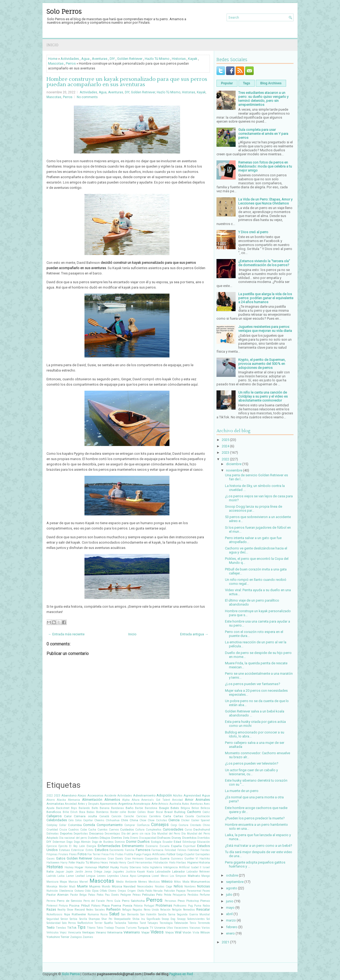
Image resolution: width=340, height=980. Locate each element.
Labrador (178, 871)
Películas (148, 895)
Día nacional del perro (73, 838)
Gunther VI (191, 859)
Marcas (73, 882)
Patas (92, 895)
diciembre (234, 464)
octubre (232, 875)
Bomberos (102, 812)
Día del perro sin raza (136, 834)
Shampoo (94, 919)
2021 (226, 942)
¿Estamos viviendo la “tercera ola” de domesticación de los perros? (264, 263)
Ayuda (50, 808)
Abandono (69, 795)
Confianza (143, 825)
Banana (105, 808)
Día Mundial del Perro (166, 834)
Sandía (162, 914)
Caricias (142, 816)
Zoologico (76, 937)
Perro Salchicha (133, 901)
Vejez (63, 933)
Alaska (61, 800)
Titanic (91, 928)
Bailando (84, 808)
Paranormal (194, 891)
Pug (190, 906)
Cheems (99, 820)
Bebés (175, 808)
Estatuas (65, 850)
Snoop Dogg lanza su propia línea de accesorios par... (254, 508)
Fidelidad (193, 850)
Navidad (129, 886)
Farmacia (157, 850)
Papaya (181, 891)
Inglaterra (156, 867)
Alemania (74, 800)
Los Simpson (178, 876)
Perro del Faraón (94, 901)
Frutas (119, 854)
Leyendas (113, 876)
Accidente (110, 796)
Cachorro (194, 812)
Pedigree (126, 895)
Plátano (96, 906)
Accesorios (95, 795)
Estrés (90, 850)
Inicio (52, 45)
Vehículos (53, 933)
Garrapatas (203, 854)
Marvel (84, 882)
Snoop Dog (169, 919)
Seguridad (53, 919)
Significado (153, 919)
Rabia (206, 906)
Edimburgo (189, 842)
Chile (124, 820)
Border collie (118, 812)
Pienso (205, 901)
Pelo (159, 895)
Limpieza (144, 876)
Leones (101, 876)
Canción (116, 816)
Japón (69, 872)
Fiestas (205, 850)
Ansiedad (71, 804)
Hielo (172, 863)
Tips (82, 927)
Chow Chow (147, 820)
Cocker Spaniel (200, 820)
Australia (175, 804)
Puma (198, 906)
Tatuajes (153, 923)
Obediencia (66, 891)
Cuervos (114, 830)
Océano (79, 891)
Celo (71, 820)
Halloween (53, 863)
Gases (51, 859)
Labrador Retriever (198, 872)
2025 (226, 440)
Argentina (125, 804)
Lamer (70, 876)
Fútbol (171, 854)
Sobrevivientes (196, 919)
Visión (187, 932)
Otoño (141, 891)
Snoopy (181, 919)
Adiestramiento (144, 795)
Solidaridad (54, 923)
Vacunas (195, 928)
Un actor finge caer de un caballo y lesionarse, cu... (251, 772)
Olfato (103, 891)
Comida (89, 825)
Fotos (82, 854)
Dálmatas (53, 834)
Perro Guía (113, 901)
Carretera (155, 816)
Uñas (170, 928)
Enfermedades (109, 846)
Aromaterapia (142, 804)
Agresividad (192, 795)
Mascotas (56, 63)
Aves (207, 804)
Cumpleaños (154, 830)
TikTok (72, 928)
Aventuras (100, 59)
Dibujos (105, 838)
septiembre (235, 882)
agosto (232, 888)
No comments (87, 97)
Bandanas (118, 808)
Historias (179, 59)
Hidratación (161, 863)
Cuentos (103, 830)
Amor (189, 800)
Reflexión (113, 909)
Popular (227, 83)
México (167, 881)
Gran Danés (115, 859)
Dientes (117, 838)
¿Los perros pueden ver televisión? (252, 763)
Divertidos (204, 838)
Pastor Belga (78, 895)
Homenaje (91, 867)
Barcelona (151, 808)
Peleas (137, 895)
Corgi (174, 825)
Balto (95, 808)
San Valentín (148, 914)
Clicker (185, 820)
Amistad (177, 800)
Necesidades (145, 887)
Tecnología (166, 923)
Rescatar (203, 909)
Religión (177, 910)
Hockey (69, 867)
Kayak (193, 59)
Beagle (164, 808)
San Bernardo (130, 914)
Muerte (82, 886)
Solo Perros (64, 11)
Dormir (131, 842)
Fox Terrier (94, 854)
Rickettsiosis (54, 914)
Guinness (177, 859)
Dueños (144, 842)
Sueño (108, 923)
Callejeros (54, 816)
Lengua (91, 876)
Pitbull (85, 906)
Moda (186, 882)
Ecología (156, 842)
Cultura (140, 830)
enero (230, 933)
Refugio (127, 910)
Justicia (131, 872)
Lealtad (80, 876)
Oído (88, 891)
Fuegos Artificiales (154, 854)
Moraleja (52, 887)
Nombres (190, 887)
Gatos (61, 858)
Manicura (52, 882)
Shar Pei (107, 919)
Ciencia (174, 820)
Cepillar (88, 820)
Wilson (205, 932)
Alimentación (92, 800)
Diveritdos (189, 838)
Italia (50, 871)
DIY (112, 59)
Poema (116, 906)
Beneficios (54, 812)
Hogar (79, 867)
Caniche (129, 816)
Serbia (73, 919)
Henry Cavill (126, 863)
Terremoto (204, 923)
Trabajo (109, 928)
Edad (177, 842)
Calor (68, 816)
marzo (231, 920)
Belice (195, 808)
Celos (78, 820)
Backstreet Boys (67, 808)
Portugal (149, 906)
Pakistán (169, 891)
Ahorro (51, 800)
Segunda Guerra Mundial (193, 914)
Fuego (138, 854)
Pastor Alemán (58, 895)
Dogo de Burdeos (103, 842)
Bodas (91, 812)
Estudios (102, 850)
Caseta (190, 816)
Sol (208, 919)
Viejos (169, 932)
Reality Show (65, 910)
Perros (71, 63)
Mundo (106, 887)
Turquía (143, 928)
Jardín (79, 872)
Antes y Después (88, 804)
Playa (106, 906)
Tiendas (61, 928)
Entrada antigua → (194, 634)
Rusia (104, 914)
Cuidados (127, 829)
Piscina (74, 906)
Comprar (130, 825)
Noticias (203, 886)
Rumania (93, 914)
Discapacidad (148, 838)
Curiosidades (173, 829)
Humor (104, 867)
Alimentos (112, 800)
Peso (181, 901)
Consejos (160, 825)
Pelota (168, 895)
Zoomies (88, 937)
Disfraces (164, 838)
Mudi (72, 887)
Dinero (134, 838)
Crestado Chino (200, 825)
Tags (247, 83)
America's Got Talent (156, 800)
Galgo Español (185, 854)
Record (80, 910)
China (134, 820)
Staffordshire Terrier (90, 923)
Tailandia (120, 923)
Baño (129, 808)
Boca (82, 812)
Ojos (95, 891)
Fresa (105, 854)
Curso (188, 830)
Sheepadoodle (122, 919)
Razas (51, 909)
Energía (91, 846)
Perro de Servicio (69, 901)
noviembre (234, 470)
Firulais (63, 854)
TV (151, 928)
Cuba (84, 830)
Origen (131, 891)
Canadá (104, 816)
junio (230, 901)
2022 (50, 796)
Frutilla (129, 854)
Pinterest (52, 906)
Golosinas (100, 859)
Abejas (82, 796)
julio (229, 894)
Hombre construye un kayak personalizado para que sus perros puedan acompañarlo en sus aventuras (127, 82)
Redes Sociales (95, 910)
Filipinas (52, 854)
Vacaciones (181, 928)
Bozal (160, 812)
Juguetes (118, 872)
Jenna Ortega (93, 872)
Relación (165, 910)
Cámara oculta (85, 816)
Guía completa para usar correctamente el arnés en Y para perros (263, 134)
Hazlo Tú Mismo (157, 59)
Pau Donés (112, 895)
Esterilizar (78, 850)
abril (229, 914)
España (176, 846)
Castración (203, 816)
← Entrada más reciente (66, 634)
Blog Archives (271, 83)
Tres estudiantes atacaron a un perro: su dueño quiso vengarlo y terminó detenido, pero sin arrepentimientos (263, 99)
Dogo (69, 842)
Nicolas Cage (164, 887)
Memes (143, 882)
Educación (203, 842)
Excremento (116, 850)
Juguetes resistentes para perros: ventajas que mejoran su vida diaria (265, 329)
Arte (154, 804)
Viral (178, 932)
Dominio (120, 842)
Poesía (127, 906)
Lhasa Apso (128, 876)
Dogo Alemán (82, 842)
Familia (130, 850)
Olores (112, 891)
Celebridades (57, 820)
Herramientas (144, 863)
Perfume (205, 895)
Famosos (143, 850)
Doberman (59, 842)
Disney (176, 838)
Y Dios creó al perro (253, 232)
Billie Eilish (70, 812)
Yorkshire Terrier (58, 937)
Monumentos (200, 882)
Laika (61, 876)
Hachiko (205, 859)
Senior (64, 919)
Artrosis (163, 804)
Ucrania (160, 928)
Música (117, 886)
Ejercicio (52, 846)
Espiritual (189, 846)
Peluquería (179, 895)
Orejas (122, 891)
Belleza (205, 808)
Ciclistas (161, 820)
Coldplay (52, 825)
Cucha (92, 830)
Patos (100, 895)
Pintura (63, 906)
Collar (63, 825)
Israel (206, 867)
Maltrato (194, 876)
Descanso (96, 833)
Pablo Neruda (154, 891)
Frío (112, 854)
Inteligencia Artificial (177, 867)
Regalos (137, 910)
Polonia (138, 906)
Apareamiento (109, 804)
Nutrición (52, 891)
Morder (63, 887)
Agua (85, 59)
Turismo (131, 928)
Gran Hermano (134, 859)
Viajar (145, 932)
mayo (230, 908)
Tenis (193, 923)
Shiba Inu (139, 919)
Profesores (180, 906)
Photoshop (193, 901)
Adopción (164, 795)
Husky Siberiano (131, 867)
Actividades (70, 59)
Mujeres (95, 886)
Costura (183, 825)
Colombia (75, 825)
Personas (171, 901)
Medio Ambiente (126, 882)
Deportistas (81, 834)
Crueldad (52, 830)
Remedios (189, 910)
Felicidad (170, 850)
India (146, 867)
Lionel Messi (160, 876)
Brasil (169, 812)
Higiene (193, 862)
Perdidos (193, 895)
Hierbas (181, 863)
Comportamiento (110, 825)
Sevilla (83, 919)
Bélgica (185, 808)
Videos (157, 932)
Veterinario (132, 932)
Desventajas (112, 834)
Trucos (120, 928)
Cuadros (74, 830)
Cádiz (206, 812)
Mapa (63, 882)
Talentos (133, 923)
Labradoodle (163, 872)
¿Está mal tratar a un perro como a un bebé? (259, 846)
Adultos (178, 796)
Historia (204, 862)
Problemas (164, 905)
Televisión (181, 923)
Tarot (143, 923)
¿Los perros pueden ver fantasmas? (253, 684)
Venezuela (75, 933)
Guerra (165, 858)
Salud (114, 914)
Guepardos (152, 859)
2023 (57, 796)
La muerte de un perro (242, 791)
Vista (196, 933)
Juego (107, 872)
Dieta (126, 838)
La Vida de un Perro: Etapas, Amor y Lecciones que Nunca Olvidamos (265, 201)
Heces (104, 863)
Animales (203, 800)
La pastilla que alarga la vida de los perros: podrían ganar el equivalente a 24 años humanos (266, 298)
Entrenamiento (133, 846)
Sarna (172, 914)
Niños (178, 886)
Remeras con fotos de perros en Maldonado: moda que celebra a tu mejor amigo (265, 166)
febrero (232, 927)
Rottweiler (79, 914)
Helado (114, 863)
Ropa (67, 914)
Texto (51, 927)
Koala (150, 872)
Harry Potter (68, 863)
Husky (115, 867)
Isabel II (196, 867)
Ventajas (88, 932)
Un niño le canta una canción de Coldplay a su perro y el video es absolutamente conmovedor (263, 396)
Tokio (100, 928)
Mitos (177, 882)
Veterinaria (115, 932)
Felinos (182, 850)
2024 (226, 446)
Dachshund (202, 829)
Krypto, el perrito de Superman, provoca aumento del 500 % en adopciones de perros (262, 364)
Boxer (151, 812)
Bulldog (180, 812)
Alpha (126, 800)
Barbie (139, 808)
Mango (206, 876)
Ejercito (63, 846)
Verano (101, 932)
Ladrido (51, 876)
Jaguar (60, 872)
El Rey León (77, 846)
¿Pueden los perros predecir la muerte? (255, 818)
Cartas (178, 816)
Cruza (63, 830)
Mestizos (154, 882)
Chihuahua (113, 820)
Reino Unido (151, 910)
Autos (186, 804)
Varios (206, 928)
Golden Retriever (130, 59)
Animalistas (55, 804)
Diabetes (93, 838)
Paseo (206, 891)
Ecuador (168, 842)
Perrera (51, 901)
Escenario (152, 846)
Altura (136, 800)
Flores (73, 854)
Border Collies (137, 812)
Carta (167, 816)
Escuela (165, 846)
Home (53, 59)
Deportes (66, 833)
